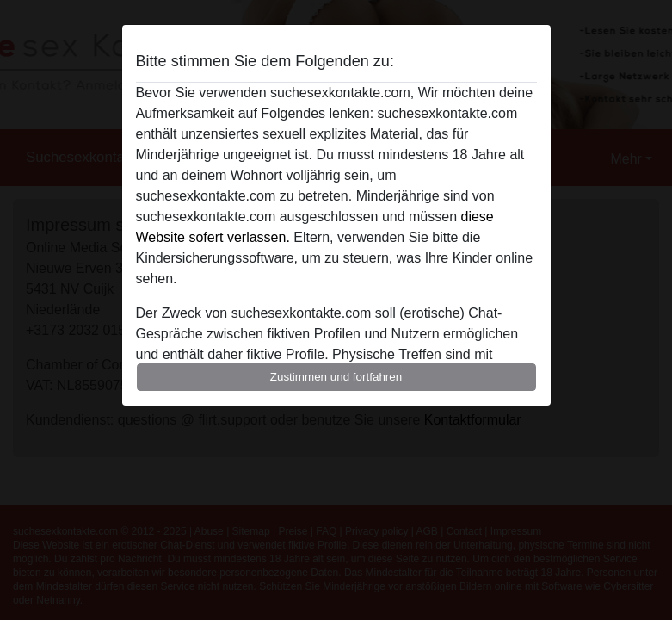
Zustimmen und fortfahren (336, 377)
